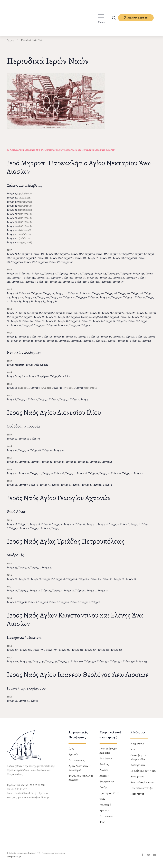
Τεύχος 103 (30, 300)
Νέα (133, 752)
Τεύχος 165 (30, 265)
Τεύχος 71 (27, 320)
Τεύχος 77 (107, 316)
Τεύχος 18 (146, 344)
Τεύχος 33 (118, 340)
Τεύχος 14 (105, 476)
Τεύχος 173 (68, 261)
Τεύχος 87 (40, 304)
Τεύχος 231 (12, 201)
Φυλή (102, 825)
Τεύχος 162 (67, 265)
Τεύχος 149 (126, 276)
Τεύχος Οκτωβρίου (60, 379)
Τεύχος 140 (55, 281)
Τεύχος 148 (138, 276)
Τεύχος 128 (118, 281)
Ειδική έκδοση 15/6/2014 (94, 320)
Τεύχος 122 (55, 285)
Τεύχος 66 (75, 320)
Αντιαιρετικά (137, 779)
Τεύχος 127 (131, 281)
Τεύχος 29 (16, 344)
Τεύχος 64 (125, 320)
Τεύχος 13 (116, 476)
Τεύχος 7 (22, 402)
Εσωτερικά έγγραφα (142, 791)
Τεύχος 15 (93, 476)
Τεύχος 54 (98, 324)
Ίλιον (102, 802)
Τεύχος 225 (13, 225)
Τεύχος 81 (60, 316)
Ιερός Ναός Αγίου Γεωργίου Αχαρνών (59, 501)
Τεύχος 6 (33, 402)
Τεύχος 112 (61, 296)
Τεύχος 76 (119, 316)
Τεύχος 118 (106, 285)
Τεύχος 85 (12, 316)
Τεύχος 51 (133, 324)
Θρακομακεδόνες (109, 796)
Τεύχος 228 (13, 213)
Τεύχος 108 (111, 296)
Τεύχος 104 (17, 300)
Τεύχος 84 (24, 316)
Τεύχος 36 (83, 340)
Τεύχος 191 (127, 257)
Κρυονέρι (105, 813)
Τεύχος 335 (142, 664)
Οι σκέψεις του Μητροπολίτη (138, 760)
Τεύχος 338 (103, 664)
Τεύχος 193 (102, 257)
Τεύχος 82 (48, 316)
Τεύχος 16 (82, 476)
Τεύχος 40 (35, 340)
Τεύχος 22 (99, 344)
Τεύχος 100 (69, 300)
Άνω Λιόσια (106, 761)
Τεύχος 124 (30, 285)
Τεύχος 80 (71, 316)
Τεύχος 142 (42, 281)
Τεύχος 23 (88, 344)
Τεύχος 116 (12, 296)
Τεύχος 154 (100, 276)
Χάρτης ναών (138, 768)
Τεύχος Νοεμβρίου (39, 379)
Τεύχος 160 (25, 276)
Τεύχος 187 (30, 261)
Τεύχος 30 (47, 465)
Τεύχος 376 (39, 653)
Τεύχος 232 (13, 196)
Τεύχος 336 (129, 664)
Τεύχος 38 (59, 340)
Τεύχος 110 (85, 296)
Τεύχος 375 (52, 653)
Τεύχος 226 (13, 221)
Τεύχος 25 (64, 344)
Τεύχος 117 (118, 285)
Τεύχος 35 (94, 340)
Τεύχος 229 (13, 209)
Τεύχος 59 (39, 324)
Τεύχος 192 (114, 257)
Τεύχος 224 (13, 229)
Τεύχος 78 (95, 316)
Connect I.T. (34, 856)
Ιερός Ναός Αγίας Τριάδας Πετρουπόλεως (66, 544)
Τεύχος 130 (93, 281)
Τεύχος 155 (88, 276)
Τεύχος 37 (71, 340)
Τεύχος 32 (129, 340)
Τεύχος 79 (83, 316)
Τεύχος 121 (68, 285)
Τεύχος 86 (52, 304)
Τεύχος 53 (110, 324)
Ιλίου (71, 752)
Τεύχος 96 (93, 300)
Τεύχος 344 (38, 664)
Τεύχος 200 (13, 257)
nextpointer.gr (14, 859)
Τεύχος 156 (75, 276)
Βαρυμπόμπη (107, 784)
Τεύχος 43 (86, 328)
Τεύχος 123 (43, 285)
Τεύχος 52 (121, 324)
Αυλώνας (104, 767)
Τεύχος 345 (25, 664)
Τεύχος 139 (68, 281)
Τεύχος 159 (37, 276)
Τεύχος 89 (16, 304)
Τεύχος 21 (111, 344)
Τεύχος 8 (11, 402)
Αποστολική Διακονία (142, 785)
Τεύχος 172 (81, 261)
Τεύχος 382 (26, 653)
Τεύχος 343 (51, 664)
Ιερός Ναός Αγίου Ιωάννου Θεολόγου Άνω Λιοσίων (78, 677)
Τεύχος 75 (130, 316)
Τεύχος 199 (26, 257)
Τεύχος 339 (90, 664)
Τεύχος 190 (139, 257)
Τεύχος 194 (89, 257)
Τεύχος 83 (36, 316)
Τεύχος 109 (98, 296)
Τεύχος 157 (63, 276)
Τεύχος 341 (64, 664)
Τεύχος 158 (50, 276)
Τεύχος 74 (142, 316)
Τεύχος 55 (86, 324)
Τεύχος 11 (35, 391)
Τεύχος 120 (81, 285)
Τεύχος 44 (75, 328)
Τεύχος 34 (106, 340)
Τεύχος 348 (104, 653)
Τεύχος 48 (28, 328)
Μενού (101, 22)
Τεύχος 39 (47, 340)
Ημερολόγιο (137, 746)
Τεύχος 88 (28, 304)
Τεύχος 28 (28, 344)
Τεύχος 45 (63, 328)
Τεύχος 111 (73, 296)
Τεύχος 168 (131, 261)
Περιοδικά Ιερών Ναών (143, 774)
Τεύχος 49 (16, 328)
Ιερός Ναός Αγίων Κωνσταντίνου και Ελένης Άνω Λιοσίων (75, 622)
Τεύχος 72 (16, 320)
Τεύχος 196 (64, 257)
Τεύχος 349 (91, 653)
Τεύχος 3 (64, 402)
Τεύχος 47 (40, 328)
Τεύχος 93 (117, 300)
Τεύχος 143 (30, 281)
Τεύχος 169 (118, 261)
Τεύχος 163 (55, 265)
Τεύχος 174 (55, 261)
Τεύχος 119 (93, 285)
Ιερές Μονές (137, 797)
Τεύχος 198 (39, 257)
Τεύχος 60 (27, 324)
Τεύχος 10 (57, 391)
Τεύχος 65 (114, 320)
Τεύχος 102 (43, 300)
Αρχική (10, 43)
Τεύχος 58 (51, 324)
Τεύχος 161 (12, 276)
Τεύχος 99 (81, 300)
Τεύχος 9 (80, 391)
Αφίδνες (104, 773)
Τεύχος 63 (137, 320)
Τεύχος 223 (13, 233)
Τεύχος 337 (116, 664)
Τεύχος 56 (75, 324)
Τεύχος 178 (43, 261)
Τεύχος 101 (56, 300)
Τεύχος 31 (141, 340)
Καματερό (105, 807)
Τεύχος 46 (51, 328)
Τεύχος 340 (77, 664)
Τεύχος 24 (76, 344)
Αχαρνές (104, 779)
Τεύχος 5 (43, 402)
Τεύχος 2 (75, 402)
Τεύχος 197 (51, 257)
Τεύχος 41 (24, 340)
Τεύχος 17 (70, 476)
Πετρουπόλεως (77, 763)
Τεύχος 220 (13, 245)
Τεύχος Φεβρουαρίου (37, 368)
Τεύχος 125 (17, 285)
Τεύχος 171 (93, 261)
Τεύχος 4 (54, 402)
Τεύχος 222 (13, 237)
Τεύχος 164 (42, 265)
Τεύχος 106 (137, 296)
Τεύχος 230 (13, 205)
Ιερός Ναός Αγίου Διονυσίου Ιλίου (54, 415)
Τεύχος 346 (13, 664)
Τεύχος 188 (17, 261)
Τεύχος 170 (106, 261)
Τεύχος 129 (105, 281)
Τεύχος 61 (16, 324)
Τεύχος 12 (12, 391)
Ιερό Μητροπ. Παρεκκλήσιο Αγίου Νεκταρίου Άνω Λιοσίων (79, 170)
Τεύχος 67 (63, 320)
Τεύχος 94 (105, 300)
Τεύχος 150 (113, 276)
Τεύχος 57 (63, 324)
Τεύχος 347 (117, 653)
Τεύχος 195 (76, 257)
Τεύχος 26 (52, 344)
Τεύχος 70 (39, 320)
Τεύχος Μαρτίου (16, 368)
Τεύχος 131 (80, 281)
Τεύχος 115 (24, 296)
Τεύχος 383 (13, 653)
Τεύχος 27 (40, 344)
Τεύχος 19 (135, 344)
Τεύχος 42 (12, 340)
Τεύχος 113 (49, 296)
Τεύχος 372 (78, 653)
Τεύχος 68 (51, 320)
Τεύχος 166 (17, 265)
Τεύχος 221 (13, 241)
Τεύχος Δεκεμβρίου (17, 379)
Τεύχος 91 (140, 300)
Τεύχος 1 (85, 402)
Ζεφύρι (103, 790)
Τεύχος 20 (123, 344)
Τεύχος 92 (128, 300)
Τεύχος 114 (37, 296)
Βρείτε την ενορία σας (136, 18)
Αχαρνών (73, 757)
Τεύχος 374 (65, 653)
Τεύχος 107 (124, 296)
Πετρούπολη (106, 819)
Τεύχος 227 (13, 217)
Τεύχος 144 (17, 281)
